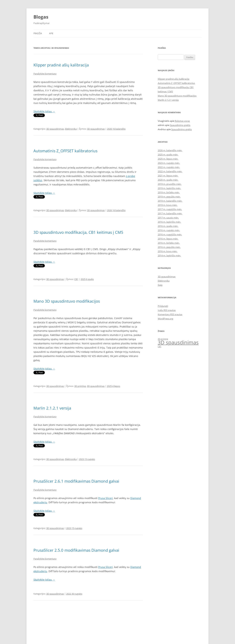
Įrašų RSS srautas (167, 310)
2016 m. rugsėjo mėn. (169, 230)
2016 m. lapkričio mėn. (169, 222)
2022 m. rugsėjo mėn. (169, 167)
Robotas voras (182, 121)
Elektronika (71, 129)
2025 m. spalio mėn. (168, 155)
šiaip (160, 285)
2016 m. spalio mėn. (168, 226)
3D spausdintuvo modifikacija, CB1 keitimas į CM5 (78, 232)
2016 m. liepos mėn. (168, 239)
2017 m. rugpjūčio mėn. (170, 209)
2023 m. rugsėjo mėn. (169, 163)
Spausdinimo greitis (180, 125)
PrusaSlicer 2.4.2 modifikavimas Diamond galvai (76, 616)
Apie (51, 33)
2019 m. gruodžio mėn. (170, 184)
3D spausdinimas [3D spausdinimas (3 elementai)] (178, 342)
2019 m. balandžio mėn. (170, 201)
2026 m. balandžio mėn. (170, 150)
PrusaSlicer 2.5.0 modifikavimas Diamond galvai (76, 550)
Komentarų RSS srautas (170, 314)
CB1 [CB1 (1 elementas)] (160, 347)
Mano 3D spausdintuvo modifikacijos (67, 301)
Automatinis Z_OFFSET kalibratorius (65, 151)
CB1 (76, 279)
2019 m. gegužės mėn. (169, 197)
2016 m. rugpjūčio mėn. (170, 234)
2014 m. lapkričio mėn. (169, 255)
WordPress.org (165, 319)
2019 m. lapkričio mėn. (169, 188)
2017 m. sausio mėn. (168, 218)
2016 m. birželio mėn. (169, 243)
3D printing (80, 386)
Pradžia (38, 33)
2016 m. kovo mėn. (168, 251)
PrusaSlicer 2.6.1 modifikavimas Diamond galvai (76, 481)
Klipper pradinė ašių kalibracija (61, 65)
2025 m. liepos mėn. (168, 159)
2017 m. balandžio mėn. (170, 213)
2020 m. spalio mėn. (168, 180)
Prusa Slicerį (106, 498)
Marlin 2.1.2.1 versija (52, 408)
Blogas (41, 17)
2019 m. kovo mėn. (168, 205)
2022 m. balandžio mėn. (170, 171)
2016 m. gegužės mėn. (169, 247)
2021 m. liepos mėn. (168, 176)
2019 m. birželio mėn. (169, 192)
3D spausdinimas (55, 129)
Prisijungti (163, 306)
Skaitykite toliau (44, 111)
